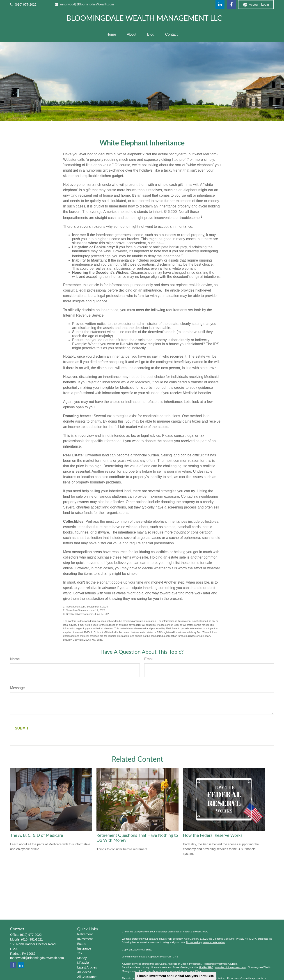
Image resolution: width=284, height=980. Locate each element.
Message (17, 688)
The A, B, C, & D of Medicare (37, 835)
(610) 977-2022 (23, 5)
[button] (111, 35)
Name (15, 659)
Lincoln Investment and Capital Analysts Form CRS (176, 976)
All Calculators (87, 977)
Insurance (84, 948)
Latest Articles (87, 967)
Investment (85, 939)
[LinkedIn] (220, 5)
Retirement (85, 934)
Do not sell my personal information (206, 942)
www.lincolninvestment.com (230, 967)
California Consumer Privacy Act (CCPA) (235, 939)
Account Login (256, 5)
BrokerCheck (200, 932)
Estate (82, 944)
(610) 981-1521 (32, 939)
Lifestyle (83, 963)
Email (149, 659)
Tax (80, 953)
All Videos (84, 972)
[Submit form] (22, 728)
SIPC (210, 967)
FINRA (203, 967)
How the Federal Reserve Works (213, 835)
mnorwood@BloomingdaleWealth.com (84, 4)
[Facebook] (231, 5)
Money (82, 958)
